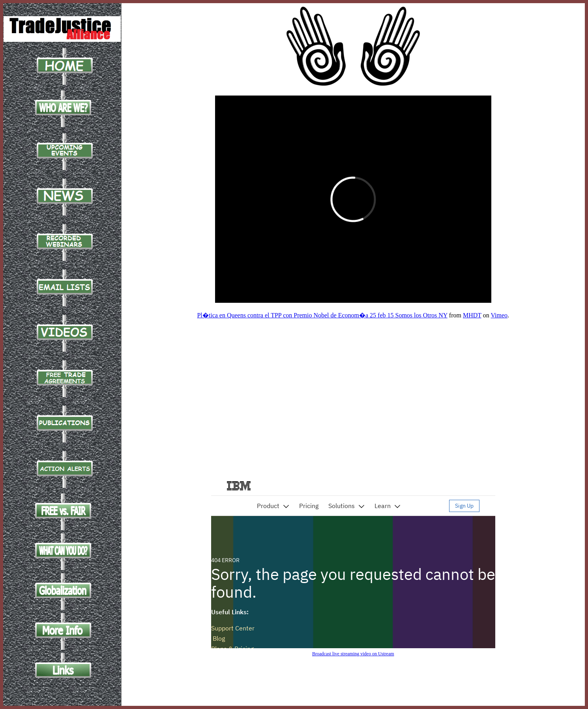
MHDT (472, 315)
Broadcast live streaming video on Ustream (353, 654)
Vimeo (499, 315)
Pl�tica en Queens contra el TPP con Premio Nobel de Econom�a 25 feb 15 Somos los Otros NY (322, 315)
